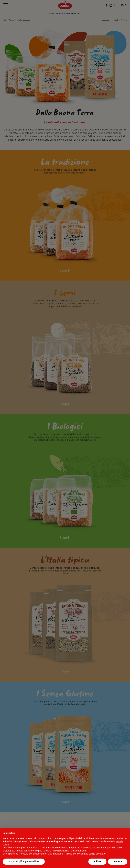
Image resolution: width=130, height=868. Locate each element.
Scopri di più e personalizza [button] (24, 861)
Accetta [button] (118, 861)
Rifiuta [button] (97, 861)
